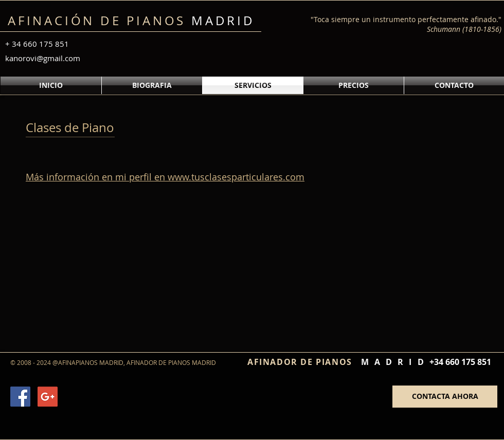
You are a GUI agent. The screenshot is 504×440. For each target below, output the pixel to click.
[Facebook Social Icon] (20, 397)
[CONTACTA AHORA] (445, 397)
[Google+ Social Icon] (48, 397)
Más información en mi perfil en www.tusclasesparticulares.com (165, 177)
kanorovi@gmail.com (43, 58)
